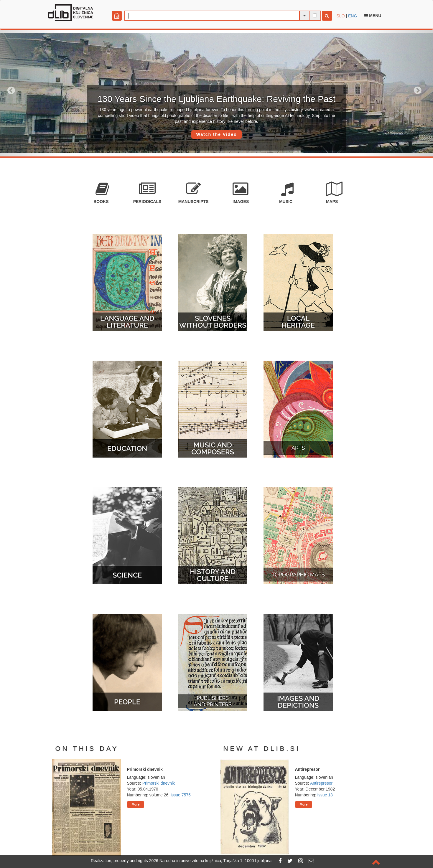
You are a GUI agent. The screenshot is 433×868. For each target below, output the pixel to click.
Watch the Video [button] (216, 134)
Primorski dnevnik (159, 783)
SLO (341, 16)
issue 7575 (181, 795)
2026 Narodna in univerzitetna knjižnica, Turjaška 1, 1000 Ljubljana (210, 861)
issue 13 (325, 795)
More (136, 804)
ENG (353, 16)
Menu (373, 16)
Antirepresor (321, 783)
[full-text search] (315, 15)
